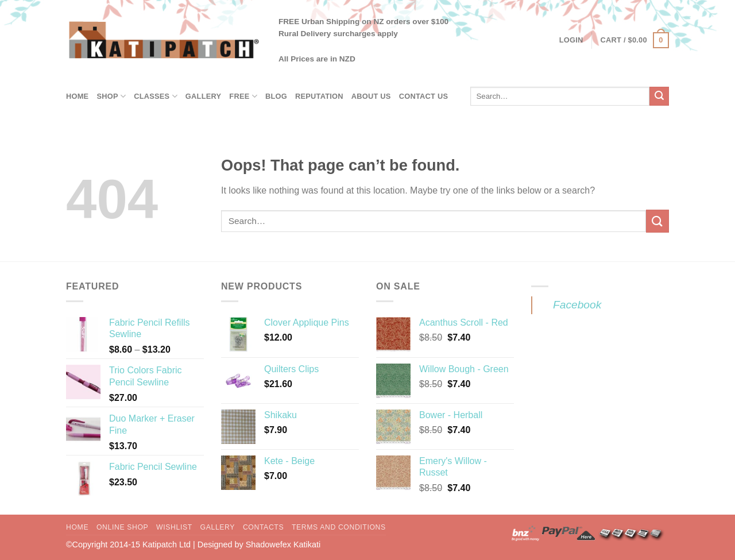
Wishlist (174, 527)
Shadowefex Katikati (283, 544)
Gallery (203, 96)
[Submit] (659, 96)
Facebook (577, 305)
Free (243, 96)
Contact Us (424, 96)
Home (77, 96)
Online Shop (122, 527)
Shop (111, 96)
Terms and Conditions (339, 527)
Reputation (319, 96)
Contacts (263, 527)
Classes (156, 96)
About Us (371, 96)
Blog (276, 96)
